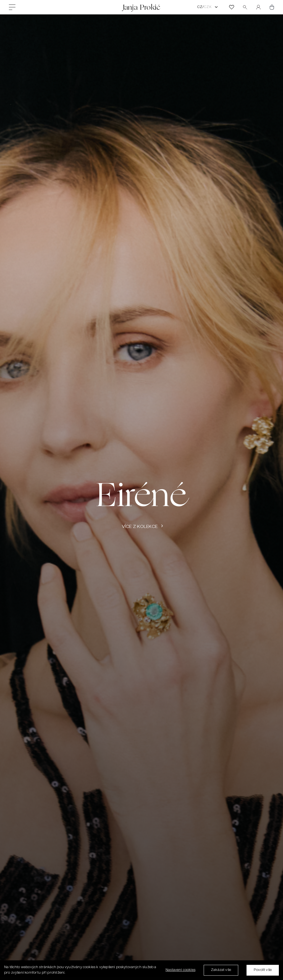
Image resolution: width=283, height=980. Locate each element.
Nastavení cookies (180, 971)
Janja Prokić (141, 7)
